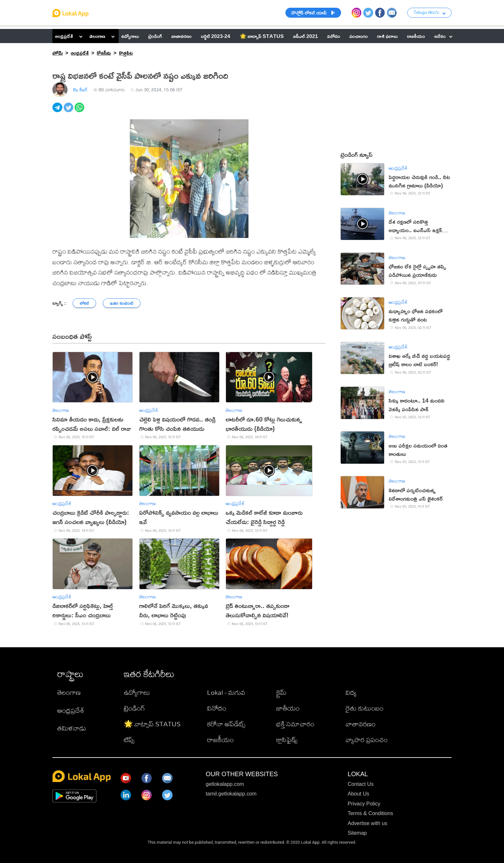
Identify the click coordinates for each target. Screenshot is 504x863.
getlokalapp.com (225, 784)
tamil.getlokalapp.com (231, 794)
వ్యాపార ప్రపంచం (367, 740)
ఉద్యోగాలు (137, 692)
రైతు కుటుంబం (364, 708)
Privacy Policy (364, 804)
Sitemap (357, 833)
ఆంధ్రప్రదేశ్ (64, 36)
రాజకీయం (220, 740)
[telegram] (58, 111)
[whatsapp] (80, 111)
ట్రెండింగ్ (134, 708)
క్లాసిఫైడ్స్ (287, 740)
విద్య (351, 692)
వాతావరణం (360, 724)
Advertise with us (367, 823)
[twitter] (69, 111)
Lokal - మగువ (226, 692)
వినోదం (217, 708)
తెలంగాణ (97, 36)
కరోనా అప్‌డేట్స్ (226, 724)
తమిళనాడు (72, 728)
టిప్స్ (129, 740)
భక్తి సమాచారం (295, 724)
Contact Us (360, 784)
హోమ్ (58, 53)
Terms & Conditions (370, 813)
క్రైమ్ (281, 692)
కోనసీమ (104, 53)
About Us (358, 794)
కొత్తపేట (126, 53)
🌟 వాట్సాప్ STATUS (152, 724)
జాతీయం (288, 708)
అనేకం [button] (443, 36)
